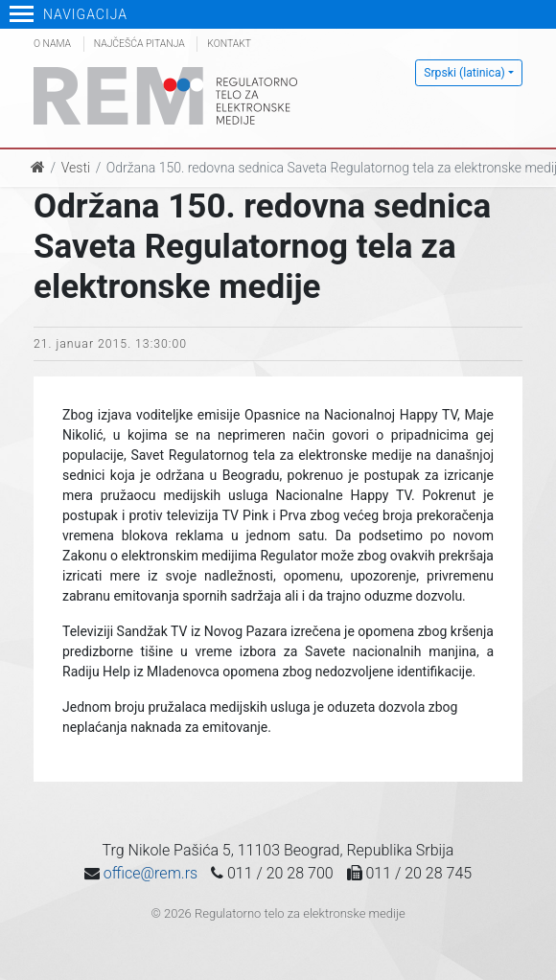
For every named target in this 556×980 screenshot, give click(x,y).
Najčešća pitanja (139, 44)
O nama (52, 44)
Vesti (76, 168)
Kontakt (229, 44)
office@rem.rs (151, 873)
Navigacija (69, 14)
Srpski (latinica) (464, 73)
